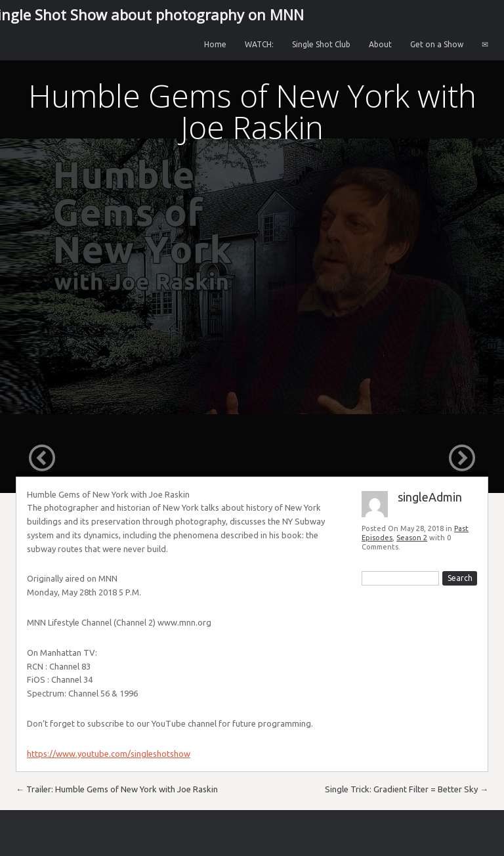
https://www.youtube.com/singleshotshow (109, 754)
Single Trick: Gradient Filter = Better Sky (407, 789)
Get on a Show (437, 44)
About (380, 44)
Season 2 (412, 538)
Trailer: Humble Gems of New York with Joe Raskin (117, 789)
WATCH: (259, 44)
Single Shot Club (321, 44)
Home (215, 44)
